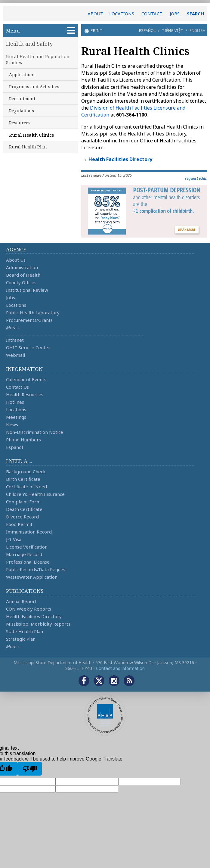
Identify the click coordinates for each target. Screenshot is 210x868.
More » (13, 328)
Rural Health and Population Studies (38, 59)
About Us (16, 260)
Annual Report (21, 601)
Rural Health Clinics (31, 135)
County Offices (21, 282)
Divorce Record (22, 517)
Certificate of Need (26, 487)
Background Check (26, 471)
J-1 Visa (14, 539)
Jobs (11, 297)
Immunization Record (29, 532)
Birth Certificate (23, 479)
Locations (16, 305)
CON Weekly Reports (29, 609)
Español (147, 30)
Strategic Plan (21, 639)
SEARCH (195, 14)
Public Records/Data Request (37, 569)
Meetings (16, 417)
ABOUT (95, 14)
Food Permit (19, 524)
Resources (20, 123)
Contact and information (120, 668)
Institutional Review (27, 290)
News (12, 425)
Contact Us (17, 387)
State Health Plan (25, 631)
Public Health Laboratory (33, 313)
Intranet (15, 340)
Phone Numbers (23, 440)
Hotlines (15, 402)
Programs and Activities (34, 87)
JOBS (175, 14)
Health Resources (25, 394)
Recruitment (22, 99)
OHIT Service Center (28, 347)
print (96, 30)
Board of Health (23, 275)
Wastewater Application (32, 577)
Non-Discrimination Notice (35, 432)
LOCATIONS (122, 14)
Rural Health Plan (28, 147)
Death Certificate (24, 509)
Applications (22, 75)
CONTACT (152, 14)
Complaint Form (23, 502)
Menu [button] (41, 31)
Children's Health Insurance (35, 494)
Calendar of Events (26, 379)
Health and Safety (29, 44)
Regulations (22, 111)
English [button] (198, 30)
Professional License (28, 562)
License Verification (27, 547)
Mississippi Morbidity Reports (38, 624)
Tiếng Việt (173, 30)
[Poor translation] (30, 769)
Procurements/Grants (29, 320)
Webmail (15, 355)
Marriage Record (24, 554)
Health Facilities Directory (34, 616)
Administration (22, 267)
